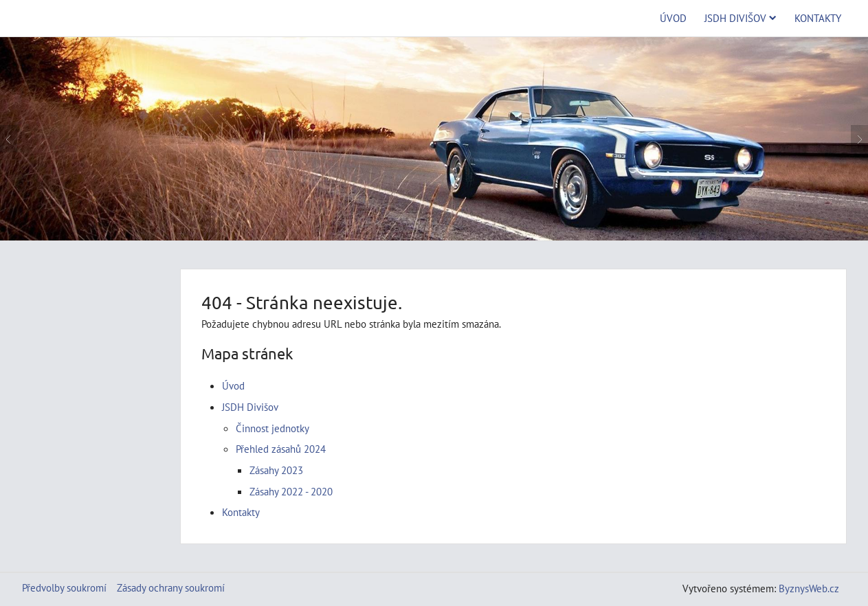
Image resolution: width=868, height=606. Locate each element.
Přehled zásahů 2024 (281, 449)
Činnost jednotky (272, 428)
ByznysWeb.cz (809, 588)
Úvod (673, 18)
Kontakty (818, 18)
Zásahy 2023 (276, 470)
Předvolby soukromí (64, 587)
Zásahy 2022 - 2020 (291, 491)
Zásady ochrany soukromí (171, 587)
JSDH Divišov (741, 18)
